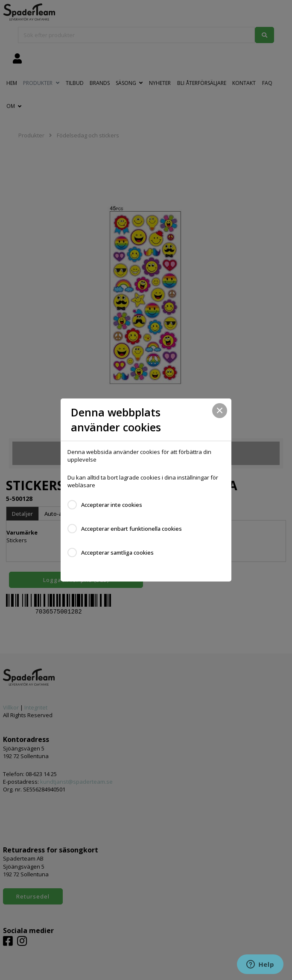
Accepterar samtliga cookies (117, 553)
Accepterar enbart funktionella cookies (131, 529)
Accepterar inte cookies (112, 505)
